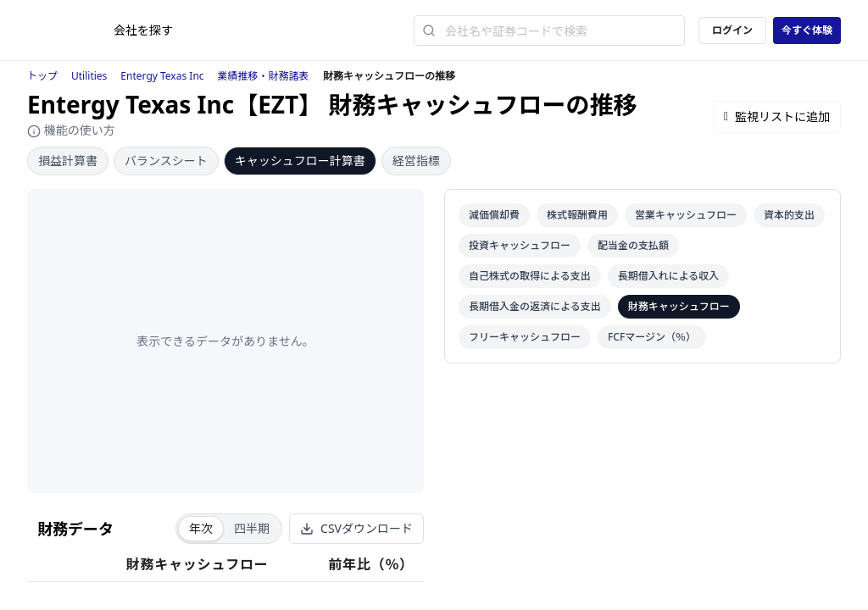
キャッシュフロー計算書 (300, 161)
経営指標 (416, 161)
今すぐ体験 (807, 30)
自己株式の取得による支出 (530, 276)
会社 (143, 30)
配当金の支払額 (633, 245)
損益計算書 (68, 161)
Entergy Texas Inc (162, 76)
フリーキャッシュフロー (525, 337)
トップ (42, 76)
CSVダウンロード (356, 528)
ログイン (732, 30)
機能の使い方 (71, 130)
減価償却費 (494, 215)
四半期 (252, 528)
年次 (201, 528)
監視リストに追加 (777, 116)
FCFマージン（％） (652, 337)
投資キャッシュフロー (520, 245)
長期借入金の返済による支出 (535, 306)
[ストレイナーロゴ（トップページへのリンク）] (70, 30)
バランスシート (166, 161)
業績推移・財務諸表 (264, 76)
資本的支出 (789, 215)
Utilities (89, 76)
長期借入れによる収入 (669, 276)
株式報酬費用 (577, 215)
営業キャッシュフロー (686, 215)
